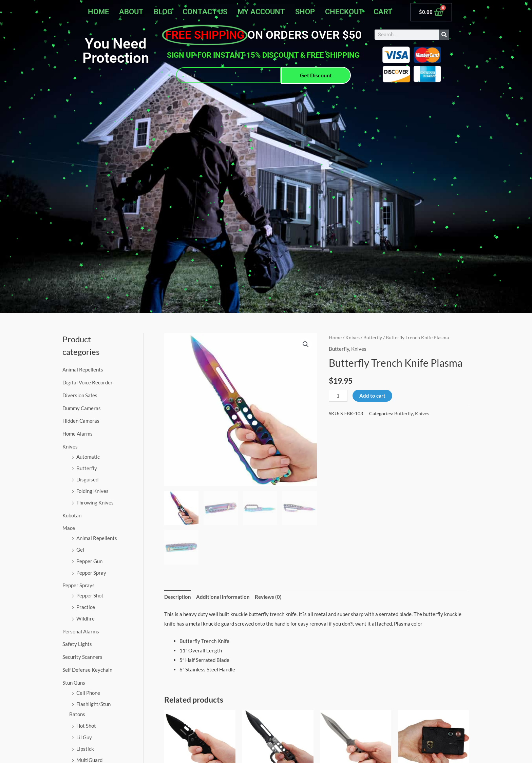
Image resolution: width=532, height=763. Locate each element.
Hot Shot (86, 726)
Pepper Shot (90, 595)
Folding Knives (92, 491)
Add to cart (372, 396)
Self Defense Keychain (87, 670)
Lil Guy (84, 737)
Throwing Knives (95, 502)
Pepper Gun (89, 561)
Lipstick (85, 749)
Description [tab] (178, 597)
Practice (86, 607)
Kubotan (72, 515)
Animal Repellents (83, 369)
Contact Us (205, 12)
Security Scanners (82, 657)
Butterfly (87, 468)
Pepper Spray (91, 573)
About (131, 12)
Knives (70, 446)
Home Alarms (78, 434)
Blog (163, 12)
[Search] (444, 35)
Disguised (87, 479)
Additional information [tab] (223, 597)
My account (261, 12)
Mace (69, 528)
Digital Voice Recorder (88, 382)
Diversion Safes (80, 395)
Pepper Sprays (79, 585)
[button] (306, 344)
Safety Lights (77, 644)
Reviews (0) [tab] (268, 597)
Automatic (88, 457)
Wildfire (85, 618)
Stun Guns (74, 683)
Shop (305, 12)
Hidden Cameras (81, 421)
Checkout (344, 12)
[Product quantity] (338, 396)
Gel (80, 550)
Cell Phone (88, 693)
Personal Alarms (81, 631)
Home (98, 12)
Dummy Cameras (82, 408)
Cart (383, 12)
